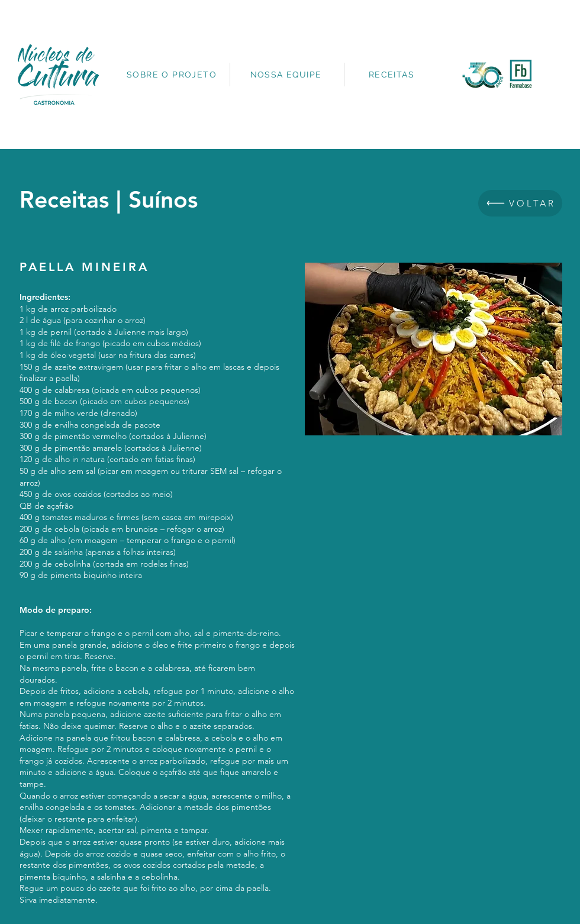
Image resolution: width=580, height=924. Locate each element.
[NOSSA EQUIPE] (287, 75)
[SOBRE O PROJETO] (173, 75)
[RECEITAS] (393, 75)
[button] (434, 349)
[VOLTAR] (520, 203)
